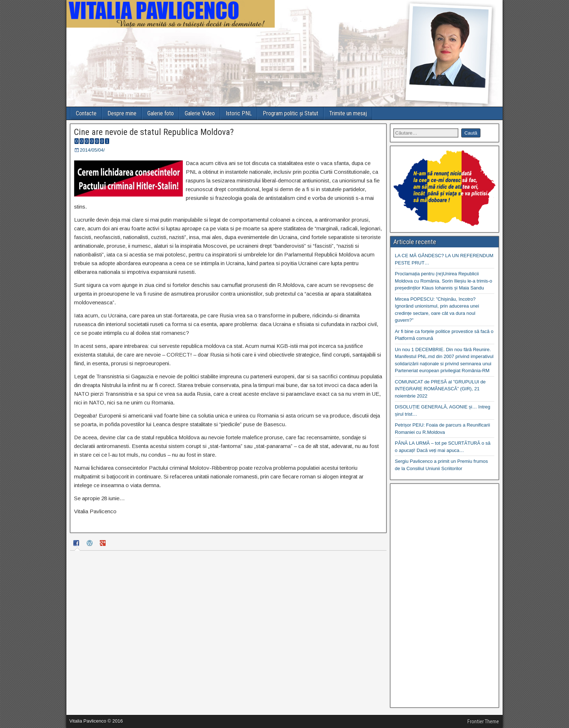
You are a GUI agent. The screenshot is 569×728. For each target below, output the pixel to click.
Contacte (86, 113)
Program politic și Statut (290, 113)
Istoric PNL (239, 113)
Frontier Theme (483, 721)
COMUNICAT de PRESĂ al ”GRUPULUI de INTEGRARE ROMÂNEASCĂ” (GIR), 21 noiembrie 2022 (440, 389)
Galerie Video (200, 113)
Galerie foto (161, 113)
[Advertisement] (445, 596)
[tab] (77, 544)
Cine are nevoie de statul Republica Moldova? (154, 132)
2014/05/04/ (92, 150)
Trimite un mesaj (348, 113)
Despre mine (122, 113)
